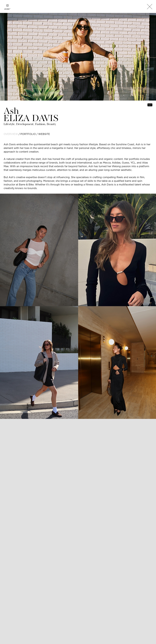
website (44, 134)
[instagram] (7, 5)
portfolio (28, 134)
